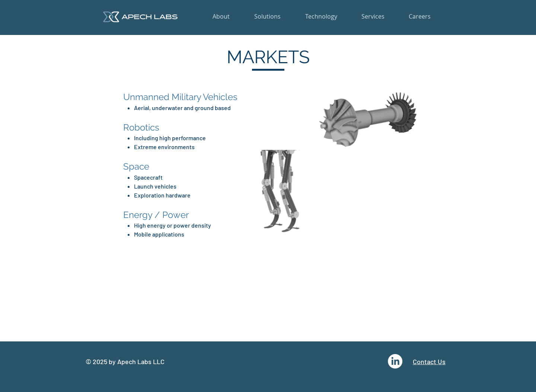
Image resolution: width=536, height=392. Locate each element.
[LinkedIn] (395, 361)
